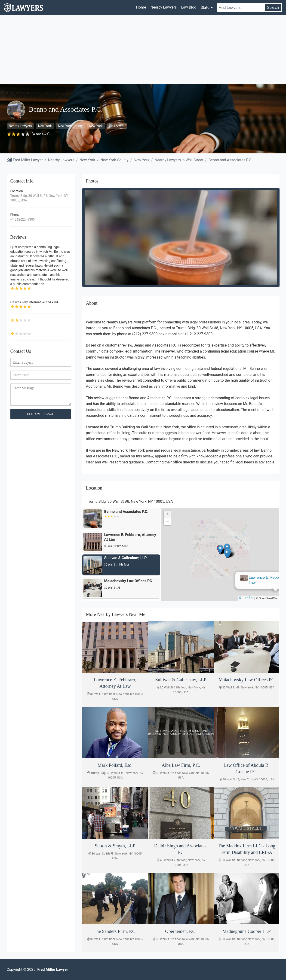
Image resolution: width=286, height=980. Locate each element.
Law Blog (189, 7)
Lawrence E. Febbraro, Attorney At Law (222, 535)
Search (273, 8)
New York (45, 126)
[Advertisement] (143, 50)
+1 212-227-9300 (23, 219)
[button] (220, 550)
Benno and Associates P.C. (230, 160)
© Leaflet (246, 598)
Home (141, 7)
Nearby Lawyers (164, 7)
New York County (70, 126)
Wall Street (117, 126)
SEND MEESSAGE (41, 414)
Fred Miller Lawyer (28, 160)
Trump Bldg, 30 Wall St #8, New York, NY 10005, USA (39, 198)
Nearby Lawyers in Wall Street (179, 160)
